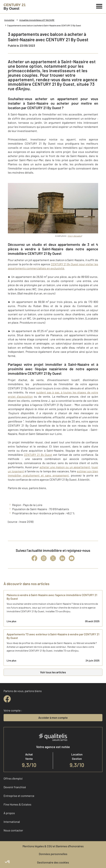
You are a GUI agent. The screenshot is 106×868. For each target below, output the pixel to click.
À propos (9, 813)
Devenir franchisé (15, 787)
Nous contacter (13, 830)
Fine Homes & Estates (17, 804)
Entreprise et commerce (19, 796)
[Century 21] (15, 7)
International (12, 822)
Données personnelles (53, 854)
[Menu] (99, 6)
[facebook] (7, 699)
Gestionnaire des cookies (53, 862)
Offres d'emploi (13, 778)
